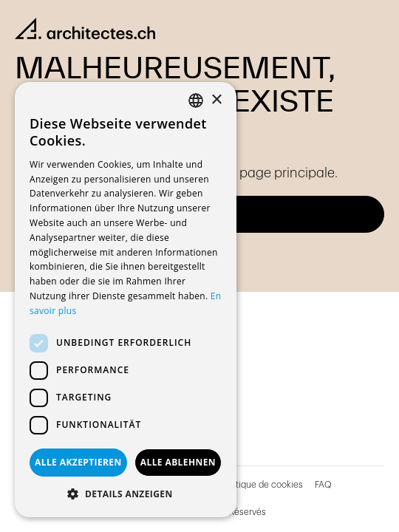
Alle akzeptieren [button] (78, 462)
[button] (126, 494)
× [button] (216, 100)
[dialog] (126, 300)
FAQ (323, 485)
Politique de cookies (262, 485)
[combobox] (196, 100)
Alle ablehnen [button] (178, 462)
